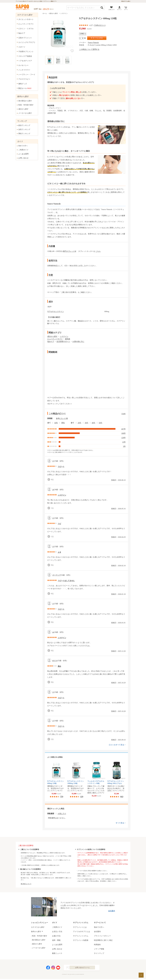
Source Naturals (93, 43)
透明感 (68, 339)
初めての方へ (23, 146)
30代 (86, 423)
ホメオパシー (23, 65)
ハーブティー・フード (27, 75)
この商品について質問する (89, 49)
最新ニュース (57, 953)
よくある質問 (23, 154)
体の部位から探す (25, 101)
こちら (98, 251)
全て (49, 423)
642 (122, 797)
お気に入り (112, 9)
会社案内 (112, 911)
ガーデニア (57, 575)
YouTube (58, 968)
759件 (123, 414)
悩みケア (51, 342)
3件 (124, 446)
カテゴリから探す (38, 927)
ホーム (45, 13)
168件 (123, 433)
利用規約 (97, 945)
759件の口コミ (100, 25)
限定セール (25, 88)
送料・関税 (56, 940)
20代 (79, 423)
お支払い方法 (57, 932)
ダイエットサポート (26, 19)
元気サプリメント (25, 38)
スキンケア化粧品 (25, 56)
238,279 (46, 9)
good (49, 480)
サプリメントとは (80, 927)
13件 (124, 442)
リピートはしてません (66, 581)
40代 (93, 423)
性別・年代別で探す (26, 105)
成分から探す (54, 13)
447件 (123, 429)
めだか (55, 661)
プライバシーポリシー (102, 936)
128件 (123, 438)
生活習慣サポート (63, 342)
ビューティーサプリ (55, 339)
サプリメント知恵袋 (81, 940)
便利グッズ (23, 84)
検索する (102, 8)
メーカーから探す (25, 113)
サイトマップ (99, 953)
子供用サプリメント (26, 52)
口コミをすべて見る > (117, 745)
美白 (59, 666)
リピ (59, 524)
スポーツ (22, 47)
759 (62, 797)
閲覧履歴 (51, 814)
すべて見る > (121, 823)
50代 (100, 423)
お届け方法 (56, 936)
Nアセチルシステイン (56, 312)
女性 (56, 423)
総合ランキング (24, 125)
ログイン (119, 9)
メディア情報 (99, 949)
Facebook (48, 968)
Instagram (53, 968)
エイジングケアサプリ (27, 42)
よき (59, 552)
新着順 (50, 418)
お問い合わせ (23, 158)
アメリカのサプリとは (82, 932)
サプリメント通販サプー (23, 7)
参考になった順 (62, 418)
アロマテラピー (24, 79)
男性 (63, 423)
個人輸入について (26, 884)
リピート (61, 467)
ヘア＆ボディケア (25, 61)
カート (126, 9)
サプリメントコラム (81, 936)
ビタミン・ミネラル (26, 29)
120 (82, 797)
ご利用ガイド (23, 150)
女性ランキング (24, 129)
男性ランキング (24, 134)
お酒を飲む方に (78, 342)
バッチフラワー (24, 70)
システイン (64, 13)
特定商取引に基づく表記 (103, 940)
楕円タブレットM (69, 251)
